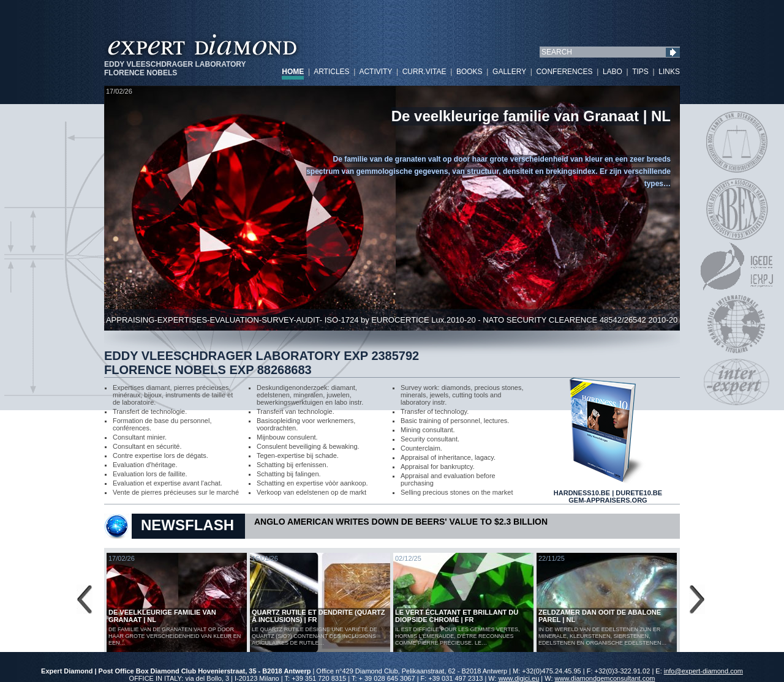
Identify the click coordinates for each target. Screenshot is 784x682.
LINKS (669, 72)
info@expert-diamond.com (703, 671)
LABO (612, 72)
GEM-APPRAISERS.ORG (608, 500)
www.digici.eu (519, 678)
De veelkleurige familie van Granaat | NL (531, 116)
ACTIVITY (375, 72)
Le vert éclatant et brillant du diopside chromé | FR (457, 616)
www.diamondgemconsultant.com (605, 678)
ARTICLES (331, 72)
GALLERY (509, 72)
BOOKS (469, 72)
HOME (293, 72)
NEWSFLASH (187, 525)
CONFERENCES (564, 72)
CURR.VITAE (424, 72)
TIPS (640, 72)
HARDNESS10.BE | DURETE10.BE (608, 490)
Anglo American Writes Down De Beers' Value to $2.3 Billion (401, 522)
